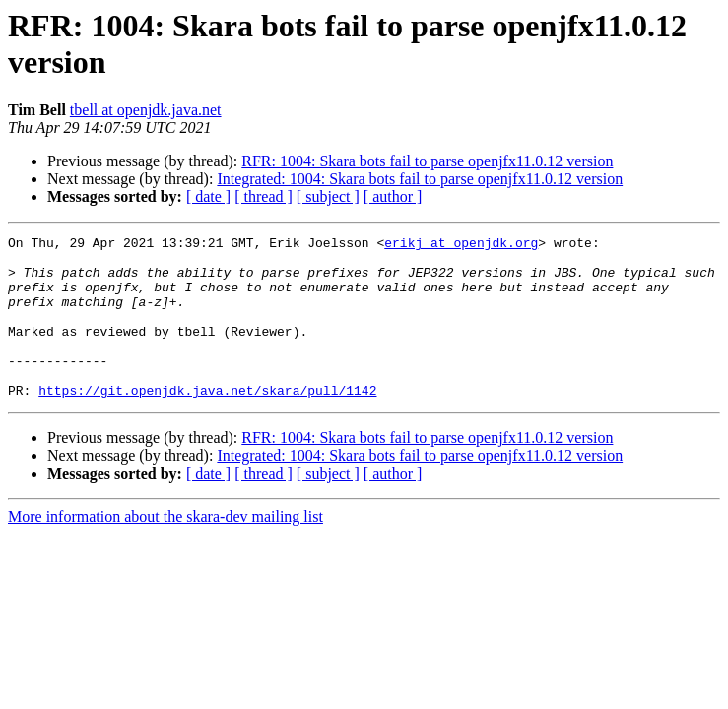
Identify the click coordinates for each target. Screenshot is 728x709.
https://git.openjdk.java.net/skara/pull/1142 (207, 422)
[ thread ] (264, 196)
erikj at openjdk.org (461, 245)
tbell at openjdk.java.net (146, 110)
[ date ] (208, 196)
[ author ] (393, 196)
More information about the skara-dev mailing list (165, 549)
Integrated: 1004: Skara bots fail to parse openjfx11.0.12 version (420, 179)
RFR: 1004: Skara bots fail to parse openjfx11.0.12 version (427, 161)
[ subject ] (328, 196)
